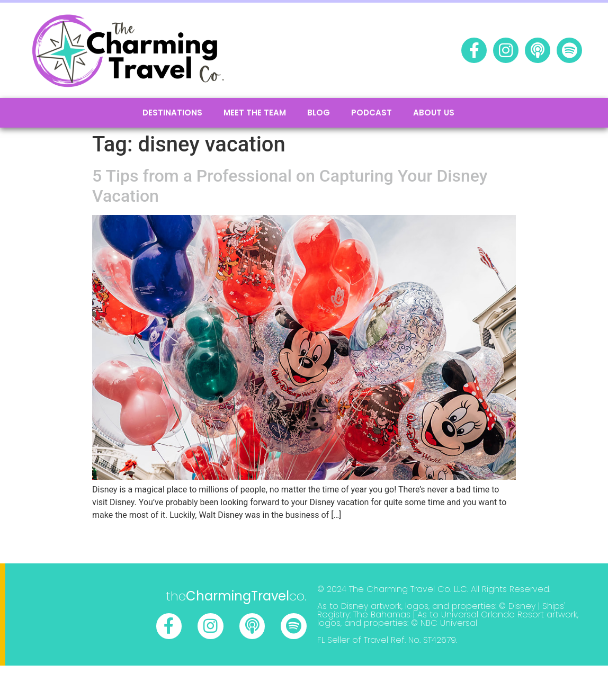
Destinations (172, 113)
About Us (434, 113)
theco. (236, 596)
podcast (372, 113)
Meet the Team (255, 113)
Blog (319, 113)
